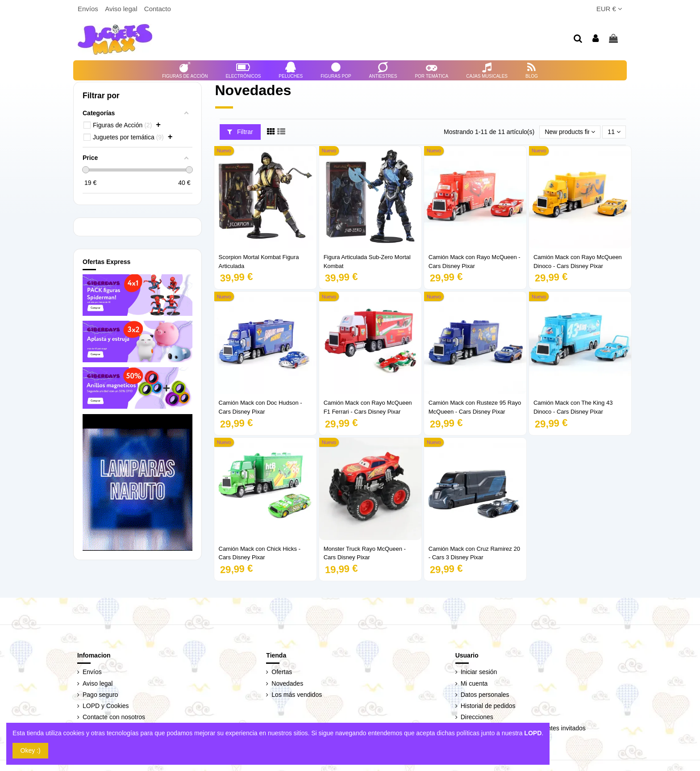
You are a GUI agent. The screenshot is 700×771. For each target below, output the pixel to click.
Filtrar (240, 132)
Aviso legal (122, 9)
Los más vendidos (297, 695)
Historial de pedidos (488, 706)
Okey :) (31, 750)
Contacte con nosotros (114, 717)
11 (614, 132)
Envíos (89, 9)
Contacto (158, 9)
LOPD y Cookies (106, 706)
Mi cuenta (474, 683)
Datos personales (485, 695)
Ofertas (282, 672)
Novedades (287, 683)
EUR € (609, 9)
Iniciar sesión (479, 672)
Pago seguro (100, 695)
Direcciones (477, 717)
